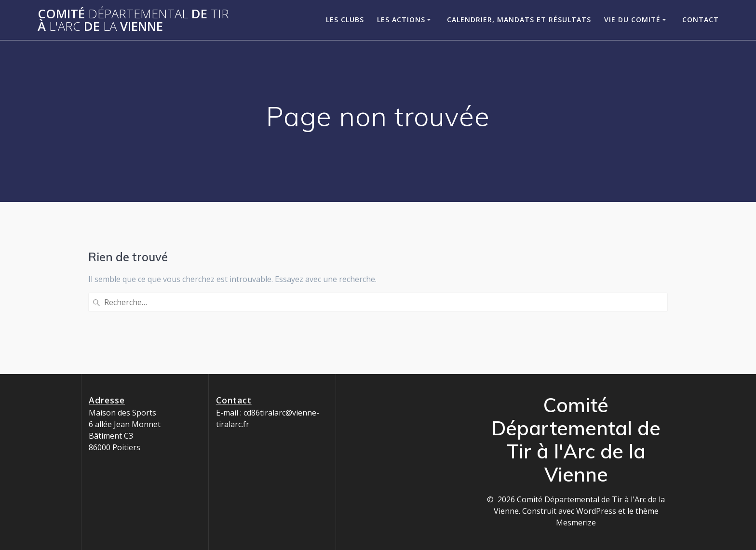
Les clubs (345, 20)
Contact (701, 20)
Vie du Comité (632, 20)
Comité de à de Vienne (133, 20)
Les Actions (401, 20)
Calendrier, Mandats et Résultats (519, 20)
